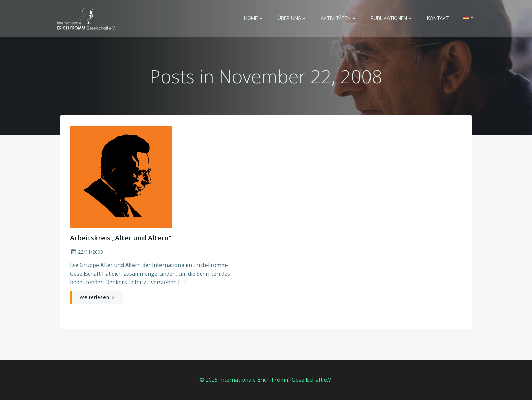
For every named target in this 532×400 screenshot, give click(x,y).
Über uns (292, 18)
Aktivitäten (339, 18)
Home (254, 18)
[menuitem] (469, 17)
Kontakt (438, 18)
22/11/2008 (87, 252)
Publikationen (392, 18)
